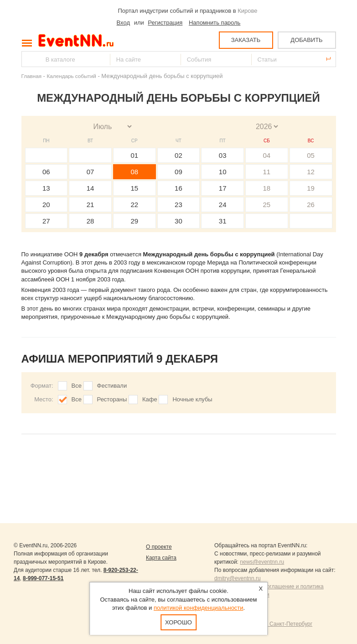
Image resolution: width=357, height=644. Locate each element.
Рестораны (112, 399)
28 (91, 221)
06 (46, 172)
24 (223, 205)
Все (77, 386)
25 (267, 205)
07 (91, 172)
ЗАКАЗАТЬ (246, 40)
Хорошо (178, 622)
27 (46, 221)
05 (311, 155)
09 (178, 172)
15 (134, 188)
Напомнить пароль (215, 23)
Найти (29, 59)
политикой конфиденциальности (199, 608)
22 (134, 205)
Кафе (150, 399)
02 (178, 155)
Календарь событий (72, 76)
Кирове (247, 11)
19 (311, 188)
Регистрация (165, 23)
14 (91, 188)
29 (134, 221)
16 (178, 188)
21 (91, 205)
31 (223, 221)
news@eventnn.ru (262, 562)
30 (178, 221)
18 (267, 188)
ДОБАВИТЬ (306, 40)
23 (178, 205)
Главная (31, 76)
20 (46, 205)
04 (267, 155)
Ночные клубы (192, 399)
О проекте (159, 547)
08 (134, 172)
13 (46, 188)
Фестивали (112, 386)
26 (311, 205)
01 (134, 155)
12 (311, 172)
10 (223, 172)
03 (223, 155)
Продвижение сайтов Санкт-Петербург (263, 624)
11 (267, 172)
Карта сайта (161, 558)
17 (223, 188)
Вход (123, 23)
